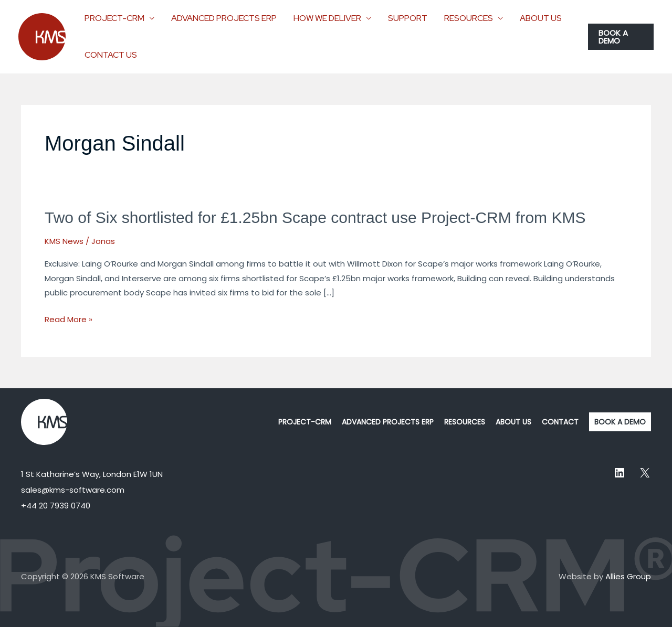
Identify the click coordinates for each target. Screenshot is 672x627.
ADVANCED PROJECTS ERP (224, 18)
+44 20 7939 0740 (56, 506)
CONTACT (560, 422)
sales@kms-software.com (73, 490)
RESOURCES (469, 18)
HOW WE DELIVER (327, 18)
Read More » (69, 320)
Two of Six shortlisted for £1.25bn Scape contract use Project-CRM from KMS (315, 217)
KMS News (64, 241)
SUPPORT (408, 18)
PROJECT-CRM (114, 18)
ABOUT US (541, 18)
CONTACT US (111, 55)
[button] (621, 37)
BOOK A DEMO (620, 422)
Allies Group (628, 576)
